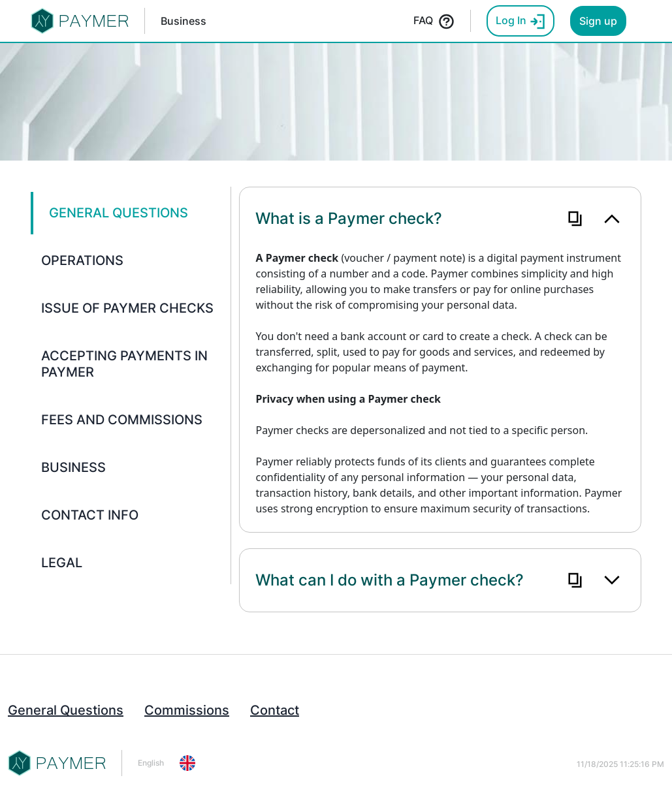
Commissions (187, 710)
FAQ (434, 22)
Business (184, 21)
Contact (275, 710)
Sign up (598, 21)
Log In (520, 22)
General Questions (66, 710)
